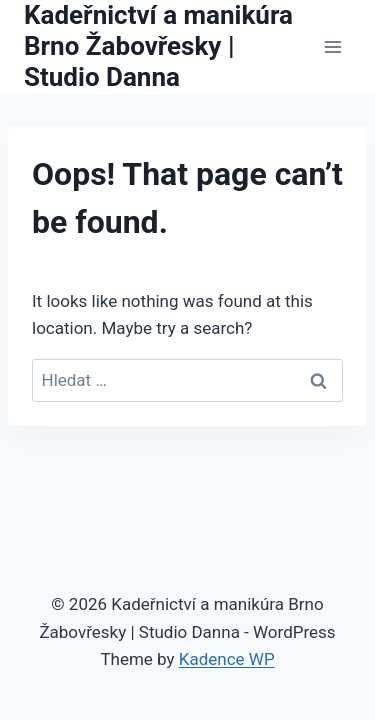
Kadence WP (227, 659)
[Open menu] (332, 46)
